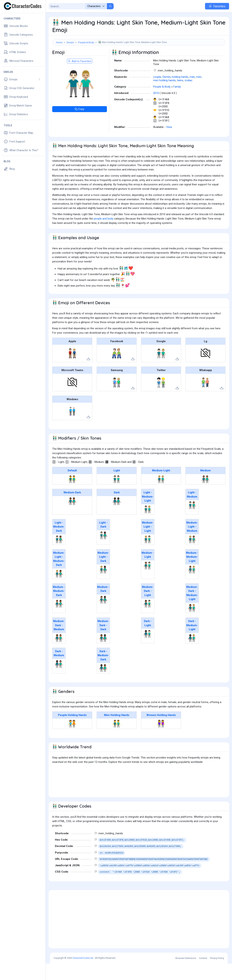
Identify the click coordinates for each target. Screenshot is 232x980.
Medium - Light (148, 571)
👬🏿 (117, 518)
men (199, 93)
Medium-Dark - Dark (103, 642)
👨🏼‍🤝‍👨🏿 (103, 586)
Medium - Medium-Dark (59, 607)
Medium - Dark (103, 605)
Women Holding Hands (161, 731)
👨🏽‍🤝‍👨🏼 (192, 586)
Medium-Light (161, 487)
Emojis (70, 42)
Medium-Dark (72, 509)
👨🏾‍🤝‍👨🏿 (103, 654)
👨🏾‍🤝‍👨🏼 (192, 624)
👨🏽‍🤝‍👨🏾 (59, 620)
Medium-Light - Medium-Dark (59, 575)
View (169, 143)
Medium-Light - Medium (192, 543)
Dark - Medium (59, 670)
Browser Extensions (186, 974)
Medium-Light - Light (148, 543)
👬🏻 (117, 496)
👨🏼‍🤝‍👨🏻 (148, 556)
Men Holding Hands (117, 731)
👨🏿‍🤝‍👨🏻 (148, 650)
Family (177, 103)
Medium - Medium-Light (192, 573)
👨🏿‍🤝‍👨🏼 (192, 654)
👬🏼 (161, 496)
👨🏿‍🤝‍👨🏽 (59, 680)
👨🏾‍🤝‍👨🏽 (59, 654)
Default (72, 487)
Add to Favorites (80, 78)
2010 (156, 109)
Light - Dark (103, 541)
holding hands (180, 93)
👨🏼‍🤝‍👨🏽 (192, 556)
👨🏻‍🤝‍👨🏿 (103, 552)
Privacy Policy (217, 974)
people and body (103, 235)
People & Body (86, 42)
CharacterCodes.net (83, 974)
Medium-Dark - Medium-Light (192, 609)
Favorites (217, 6)
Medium (205, 487)
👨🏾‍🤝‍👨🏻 (148, 620)
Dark (117, 509)
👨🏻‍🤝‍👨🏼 (148, 526)
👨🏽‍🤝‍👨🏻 (148, 582)
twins (180, 97)
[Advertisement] (139, 57)
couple (157, 93)
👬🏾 (72, 518)
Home (59, 42)
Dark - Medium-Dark (103, 672)
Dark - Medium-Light (192, 642)
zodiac (188, 97)
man (192, 93)
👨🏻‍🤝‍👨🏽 (192, 522)
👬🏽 (205, 496)
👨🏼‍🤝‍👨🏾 (59, 590)
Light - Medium (192, 511)
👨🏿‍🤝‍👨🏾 (103, 684)
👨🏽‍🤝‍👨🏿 (103, 616)
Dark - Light (148, 640)
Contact (203, 974)
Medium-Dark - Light (148, 607)
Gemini (166, 93)
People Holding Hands (72, 731)
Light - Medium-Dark (59, 543)
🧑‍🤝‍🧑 (72, 740)
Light (117, 487)
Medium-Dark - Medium (59, 642)
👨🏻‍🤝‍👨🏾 (59, 556)
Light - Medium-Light (148, 513)
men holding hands (164, 97)
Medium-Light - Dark (103, 573)
